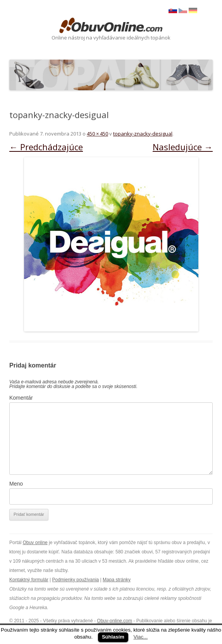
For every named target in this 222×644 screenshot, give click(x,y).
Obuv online (35, 543)
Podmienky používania (76, 580)
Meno (16, 484)
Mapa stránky (117, 580)
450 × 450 (97, 134)
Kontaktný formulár (29, 580)
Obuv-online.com (114, 621)
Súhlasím (113, 637)
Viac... (140, 637)
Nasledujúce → (183, 147)
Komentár (21, 398)
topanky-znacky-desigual (143, 134)
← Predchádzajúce (46, 147)
